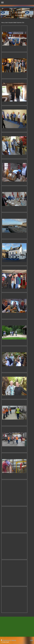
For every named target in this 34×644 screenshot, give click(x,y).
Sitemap (14, 640)
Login (32, 640)
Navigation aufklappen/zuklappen (17, 2)
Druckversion (6, 640)
